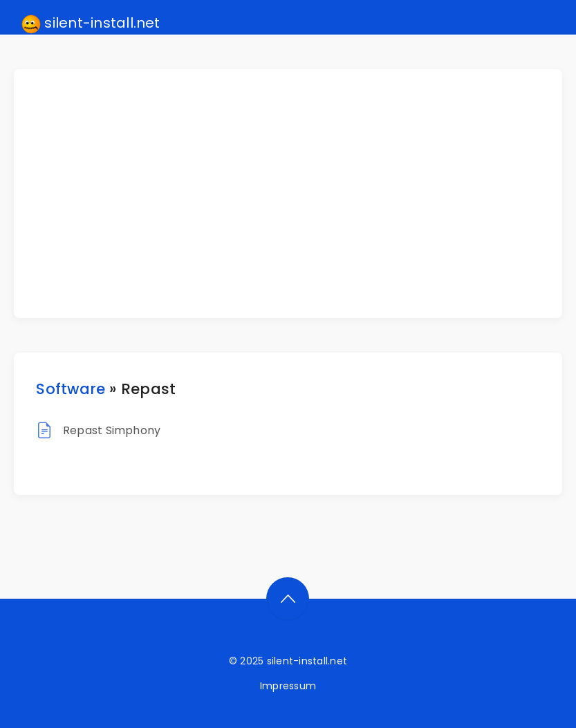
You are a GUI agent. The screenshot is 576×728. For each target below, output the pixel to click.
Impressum (288, 686)
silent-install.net (91, 24)
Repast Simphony (112, 430)
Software (71, 389)
